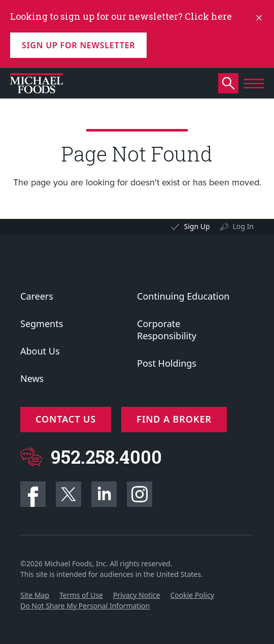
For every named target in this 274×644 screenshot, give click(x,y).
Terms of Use (81, 595)
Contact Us (66, 419)
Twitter (68, 494)
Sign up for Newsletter (78, 45)
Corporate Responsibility (167, 330)
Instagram (140, 494)
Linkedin (104, 494)
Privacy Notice (137, 595)
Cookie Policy (192, 595)
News (32, 378)
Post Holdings (167, 363)
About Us (40, 351)
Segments (42, 324)
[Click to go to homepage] (37, 83)
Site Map (35, 595)
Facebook (33, 494)
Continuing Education (183, 296)
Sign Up (197, 226)
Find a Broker (174, 419)
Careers (37, 296)
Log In (243, 226)
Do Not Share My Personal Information (85, 606)
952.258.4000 (106, 457)
